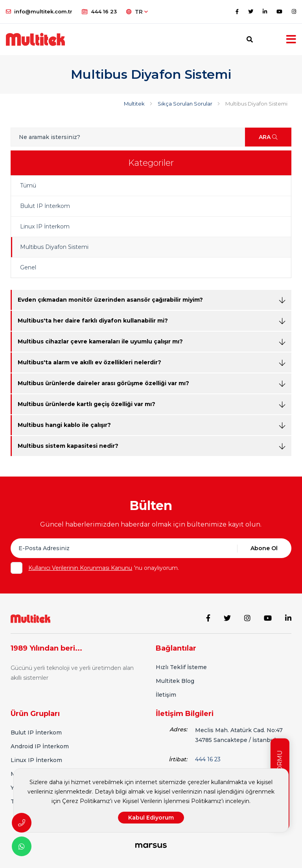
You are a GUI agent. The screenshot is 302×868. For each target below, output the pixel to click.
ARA (268, 137)
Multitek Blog (175, 681)
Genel (28, 267)
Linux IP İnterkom (45, 226)
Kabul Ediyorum (151, 818)
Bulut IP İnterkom (45, 206)
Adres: (178, 729)
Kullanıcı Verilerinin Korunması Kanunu (80, 568)
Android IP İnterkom (40, 746)
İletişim (166, 695)
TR (137, 12)
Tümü (28, 185)
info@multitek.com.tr (39, 11)
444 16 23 (99, 11)
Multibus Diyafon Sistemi (54, 247)
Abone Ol (264, 548)
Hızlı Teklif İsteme (181, 667)
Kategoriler (151, 163)
